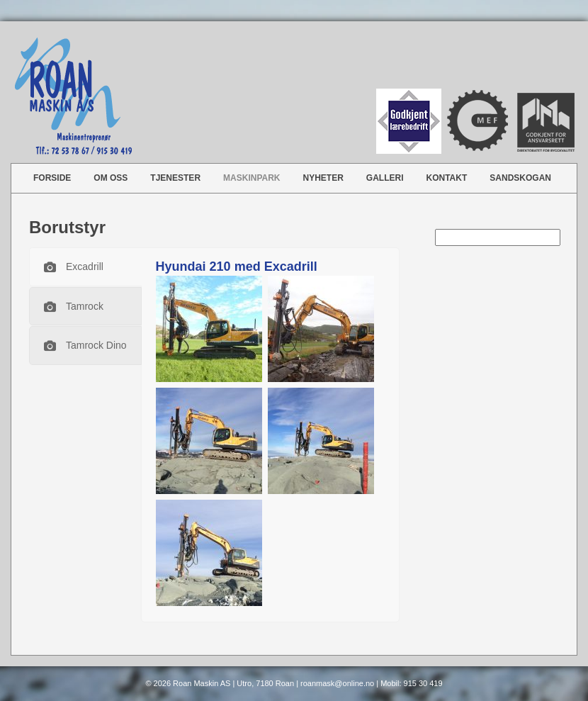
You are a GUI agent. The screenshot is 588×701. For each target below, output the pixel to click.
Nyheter (323, 178)
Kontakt (447, 178)
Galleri (385, 178)
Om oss (111, 178)
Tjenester (175, 178)
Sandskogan (520, 178)
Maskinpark (251, 178)
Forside (52, 178)
